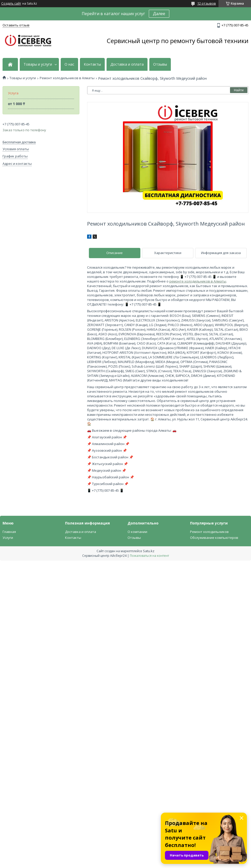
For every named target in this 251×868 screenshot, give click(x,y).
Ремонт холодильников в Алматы (67, 78)
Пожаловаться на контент (149, 556)
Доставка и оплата (127, 64)
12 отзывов (207, 3)
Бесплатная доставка (19, 142)
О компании (137, 532)
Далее (159, 14)
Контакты (92, 64)
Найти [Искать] (239, 90)
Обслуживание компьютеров (214, 538)
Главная (9, 532)
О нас (69, 64)
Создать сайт (11, 4)
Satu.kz (149, 551)
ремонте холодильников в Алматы (198, 281)
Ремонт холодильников (209, 532)
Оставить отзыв (16, 25)
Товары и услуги (38, 64)
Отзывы (160, 64)
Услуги (8, 538)
